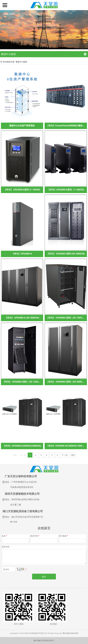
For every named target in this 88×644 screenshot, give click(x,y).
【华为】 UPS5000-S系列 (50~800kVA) (66, 254)
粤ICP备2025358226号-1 (44, 640)
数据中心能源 (21, 62)
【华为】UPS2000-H (22, 254)
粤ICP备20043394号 (71, 633)
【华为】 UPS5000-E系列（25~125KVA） (23, 382)
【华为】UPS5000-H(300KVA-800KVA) (22, 446)
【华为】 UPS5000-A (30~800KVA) (22, 318)
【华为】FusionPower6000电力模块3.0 (66, 126)
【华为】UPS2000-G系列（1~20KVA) (66, 190)
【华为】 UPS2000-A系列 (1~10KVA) (22, 190)
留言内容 (6, 547)
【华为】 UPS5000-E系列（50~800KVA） (67, 382)
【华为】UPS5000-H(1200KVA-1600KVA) (67, 446)
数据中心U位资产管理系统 (22, 126)
